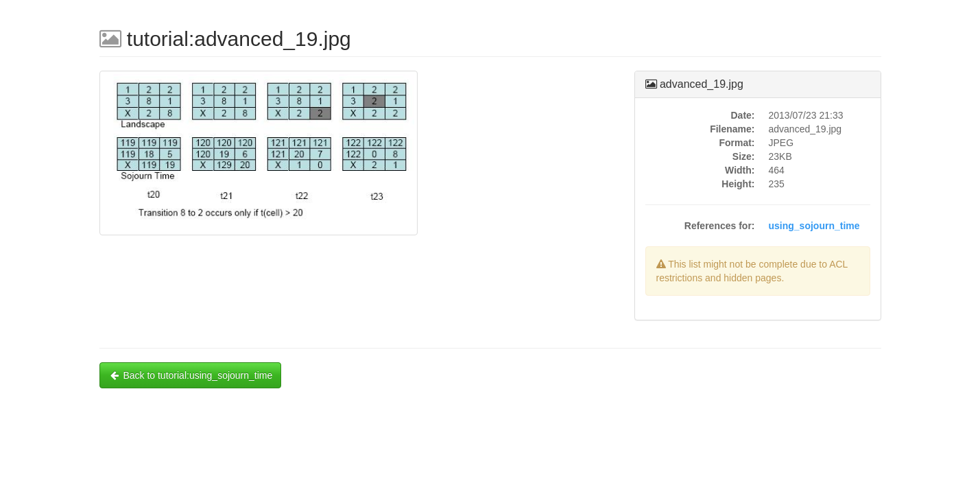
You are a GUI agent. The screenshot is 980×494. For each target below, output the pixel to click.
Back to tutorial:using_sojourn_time (191, 375)
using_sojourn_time (814, 226)
